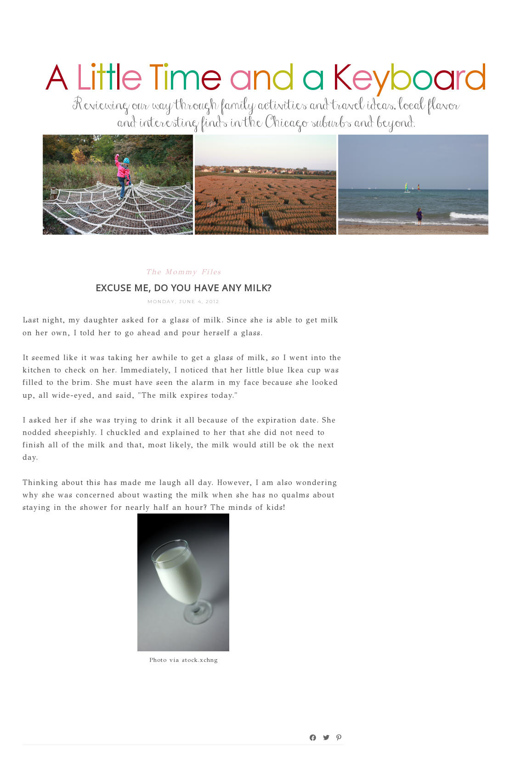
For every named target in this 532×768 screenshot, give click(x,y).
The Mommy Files (184, 272)
